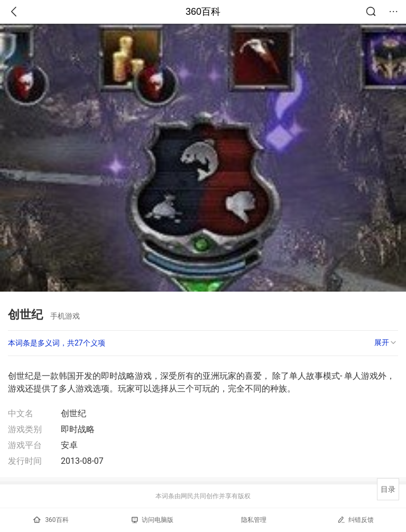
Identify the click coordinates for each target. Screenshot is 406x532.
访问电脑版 (153, 520)
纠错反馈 (356, 520)
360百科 (203, 12)
